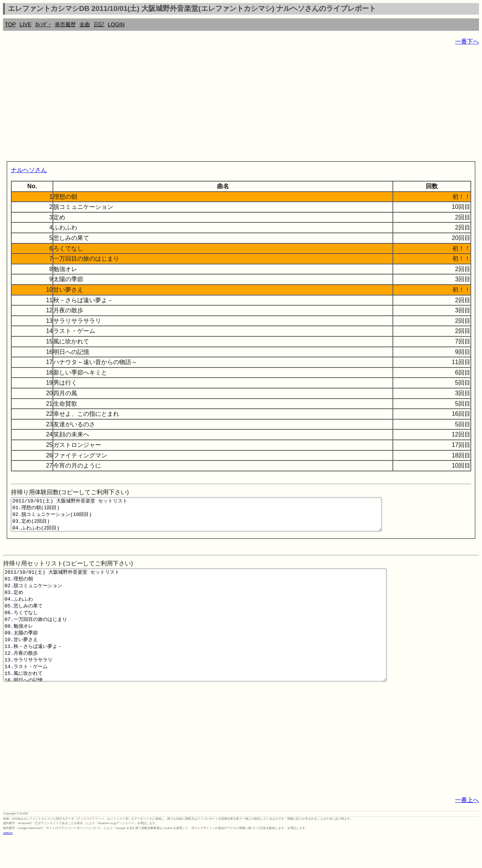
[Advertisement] (228, 105)
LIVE (25, 24)
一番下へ (467, 41)
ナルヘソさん (29, 170)
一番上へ (467, 829)
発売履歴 (65, 24)
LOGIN (116, 24)
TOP (10, 24)
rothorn (8, 862)
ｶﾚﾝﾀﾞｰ (43, 24)
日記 (99, 24)
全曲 (85, 24)
